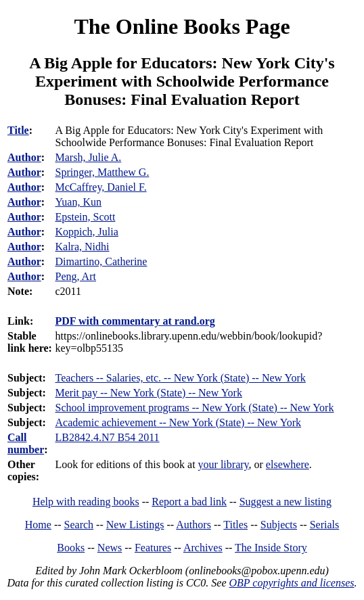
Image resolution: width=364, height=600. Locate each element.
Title (18, 130)
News (110, 548)
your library (224, 464)
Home (38, 525)
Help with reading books (86, 502)
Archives (203, 548)
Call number (26, 443)
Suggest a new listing (286, 502)
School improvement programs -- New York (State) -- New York (195, 408)
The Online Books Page (182, 26)
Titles (235, 525)
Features (153, 548)
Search (79, 525)
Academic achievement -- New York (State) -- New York (178, 422)
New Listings (135, 525)
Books (71, 548)
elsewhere (288, 464)
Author (24, 157)
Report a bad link (189, 502)
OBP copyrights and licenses (291, 583)
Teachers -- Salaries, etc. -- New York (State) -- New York (181, 378)
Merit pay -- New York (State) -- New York (149, 393)
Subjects (279, 525)
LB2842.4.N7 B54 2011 (108, 437)
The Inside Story (271, 548)
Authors (194, 525)
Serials (325, 525)
